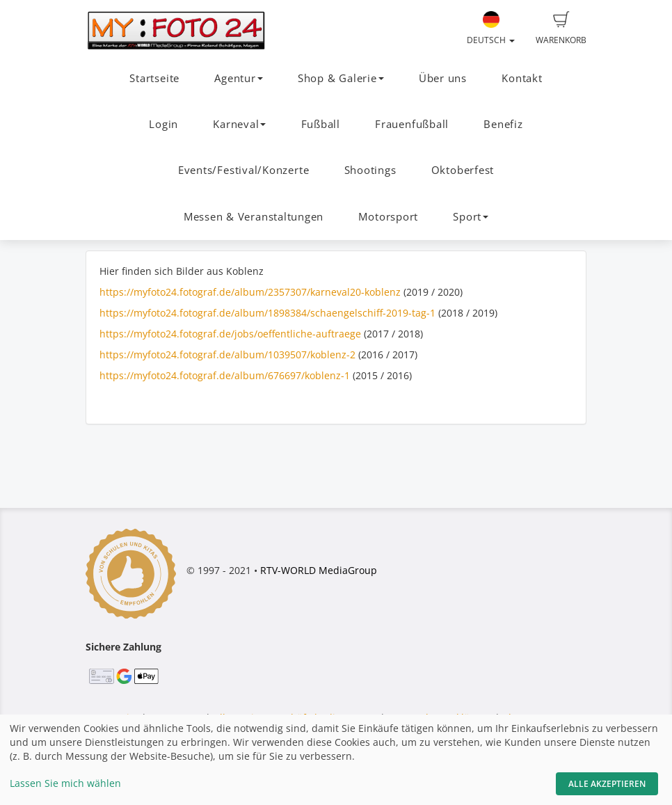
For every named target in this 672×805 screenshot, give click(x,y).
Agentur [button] (238, 78)
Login (163, 124)
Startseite (154, 78)
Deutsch (491, 29)
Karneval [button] (239, 124)
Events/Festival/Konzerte (243, 170)
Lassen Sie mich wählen (65, 783)
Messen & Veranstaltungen (254, 217)
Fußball (321, 124)
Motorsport (388, 217)
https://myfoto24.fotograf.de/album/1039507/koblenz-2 (227, 354)
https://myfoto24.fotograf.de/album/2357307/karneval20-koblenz (250, 292)
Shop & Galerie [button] (341, 78)
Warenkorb (561, 29)
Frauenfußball (412, 124)
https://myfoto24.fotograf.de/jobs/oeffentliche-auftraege (230, 334)
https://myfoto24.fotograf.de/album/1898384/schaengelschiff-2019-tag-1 (267, 313)
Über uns (443, 78)
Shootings (370, 170)
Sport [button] (471, 217)
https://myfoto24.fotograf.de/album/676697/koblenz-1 (225, 375)
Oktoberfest (463, 170)
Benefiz (503, 124)
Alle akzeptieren (607, 784)
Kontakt (522, 78)
